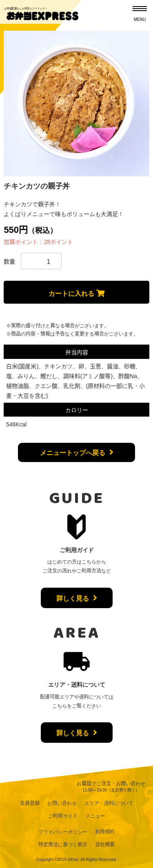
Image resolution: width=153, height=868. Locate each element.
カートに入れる (71, 293)
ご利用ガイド (63, 816)
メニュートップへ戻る (73, 452)
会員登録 (30, 803)
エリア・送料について (109, 803)
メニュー (95, 816)
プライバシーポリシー (63, 832)
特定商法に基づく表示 (63, 844)
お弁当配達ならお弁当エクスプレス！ (26, 8)
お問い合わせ (62, 803)
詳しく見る (73, 598)
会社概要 (105, 844)
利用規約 (105, 832)
